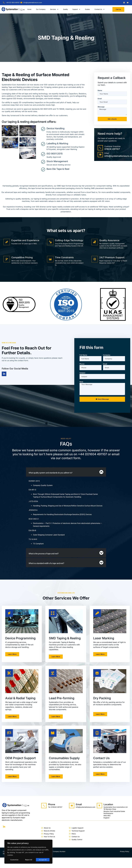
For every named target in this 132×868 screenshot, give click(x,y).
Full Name (83, 355)
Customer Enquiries (112, 146)
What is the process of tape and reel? (44, 554)
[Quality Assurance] (95, 242)
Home (29, 9)
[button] (66, 472)
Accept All (43, 860)
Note (81, 382)
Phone (82, 364)
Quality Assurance (109, 240)
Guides (87, 9)
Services (54, 9)
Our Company (41, 9)
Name (100, 90)
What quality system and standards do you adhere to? (51, 473)
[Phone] (44, 806)
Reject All (29, 860)
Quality (65, 9)
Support (76, 9)
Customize (14, 860)
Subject (82, 373)
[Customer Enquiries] (100, 148)
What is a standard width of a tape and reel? (46, 563)
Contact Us (100, 9)
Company (107, 355)
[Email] (100, 155)
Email (100, 99)
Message (101, 107)
